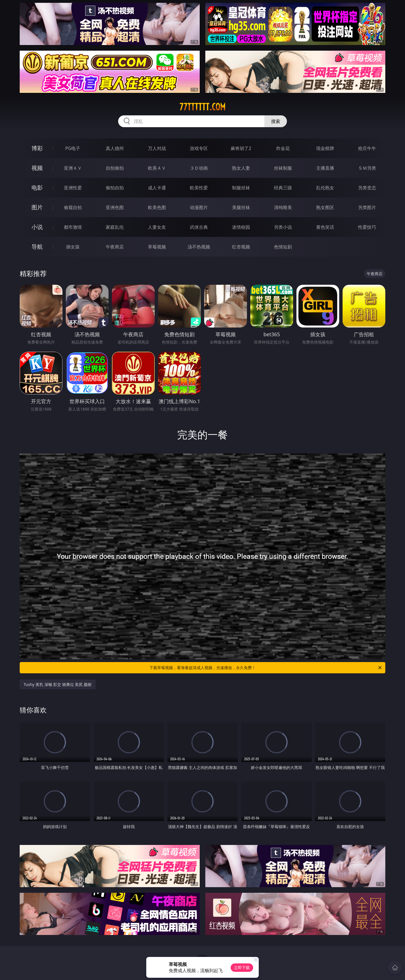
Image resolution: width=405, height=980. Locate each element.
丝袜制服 (283, 168)
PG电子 (73, 148)
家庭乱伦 (115, 227)
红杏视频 (241, 247)
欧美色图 (157, 207)
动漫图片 (199, 207)
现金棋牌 (325, 148)
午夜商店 (115, 247)
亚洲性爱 (73, 188)
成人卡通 (157, 188)
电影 (37, 188)
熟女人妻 (241, 168)
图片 (37, 207)
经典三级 (283, 188)
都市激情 (73, 227)
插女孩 (73, 247)
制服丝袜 (241, 188)
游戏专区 (199, 148)
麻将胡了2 (241, 148)
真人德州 (115, 148)
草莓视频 (157, 247)
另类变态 (367, 188)
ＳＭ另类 (367, 168)
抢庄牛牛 (367, 148)
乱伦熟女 (325, 188)
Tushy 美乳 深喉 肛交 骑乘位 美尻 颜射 (58, 684)
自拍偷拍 (115, 168)
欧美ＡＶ (157, 168)
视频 (37, 168)
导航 (37, 247)
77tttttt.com (202, 107)
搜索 (276, 121)
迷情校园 (241, 227)
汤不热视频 (199, 247)
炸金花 (283, 148)
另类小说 (283, 227)
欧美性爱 (199, 188)
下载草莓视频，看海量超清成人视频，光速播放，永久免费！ (266, 668)
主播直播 (325, 168)
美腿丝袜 (241, 207)
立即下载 (242, 967)
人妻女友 (157, 227)
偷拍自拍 (115, 188)
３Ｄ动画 (199, 168)
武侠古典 (199, 227)
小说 (37, 227)
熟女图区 (325, 207)
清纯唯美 (283, 207)
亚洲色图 (115, 207)
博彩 (37, 148)
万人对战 (157, 148)
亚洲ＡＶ (73, 168)
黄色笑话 (325, 227)
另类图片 (367, 207)
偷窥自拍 (73, 207)
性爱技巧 (367, 227)
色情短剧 (283, 247)
